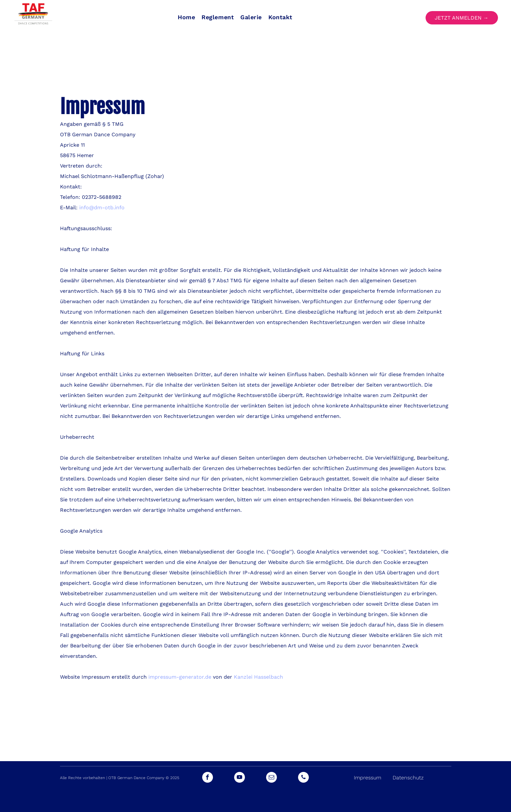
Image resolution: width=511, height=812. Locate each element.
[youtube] (240, 778)
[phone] (303, 778)
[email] (271, 778)
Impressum (368, 778)
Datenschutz (408, 778)
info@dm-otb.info (102, 207)
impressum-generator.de (180, 677)
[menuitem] (186, 17)
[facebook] (208, 778)
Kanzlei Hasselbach (258, 677)
